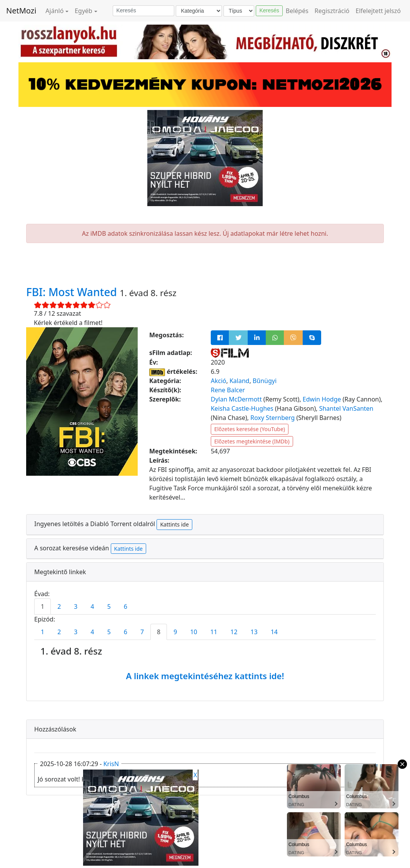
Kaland (240, 381)
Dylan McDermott (236, 399)
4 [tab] (92, 606)
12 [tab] (234, 632)
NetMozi (21, 11)
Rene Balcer (228, 390)
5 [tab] (109, 606)
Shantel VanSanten (346, 408)
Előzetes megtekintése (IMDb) (252, 441)
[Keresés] (143, 11)
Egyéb (83, 11)
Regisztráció (332, 11)
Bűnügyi (265, 381)
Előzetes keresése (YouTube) (250, 429)
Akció (218, 381)
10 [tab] (193, 632)
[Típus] (239, 11)
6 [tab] (126, 606)
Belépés (297, 11)
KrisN (111, 764)
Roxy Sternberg (272, 418)
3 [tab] (76, 606)
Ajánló (54, 11)
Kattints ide (174, 524)
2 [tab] (59, 606)
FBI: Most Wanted (73, 292)
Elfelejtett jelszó (378, 11)
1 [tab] (42, 606)
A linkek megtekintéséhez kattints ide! (205, 676)
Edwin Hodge (322, 399)
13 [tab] (254, 632)
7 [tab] (142, 632)
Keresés (269, 10)
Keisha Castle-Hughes (242, 408)
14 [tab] (274, 632)
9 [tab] (175, 632)
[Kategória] (199, 11)
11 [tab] (214, 632)
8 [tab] (159, 632)
